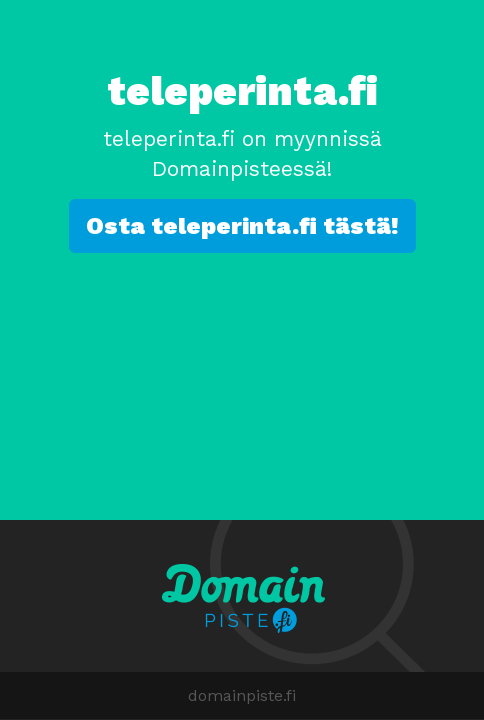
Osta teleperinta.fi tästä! (242, 226)
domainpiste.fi (242, 695)
